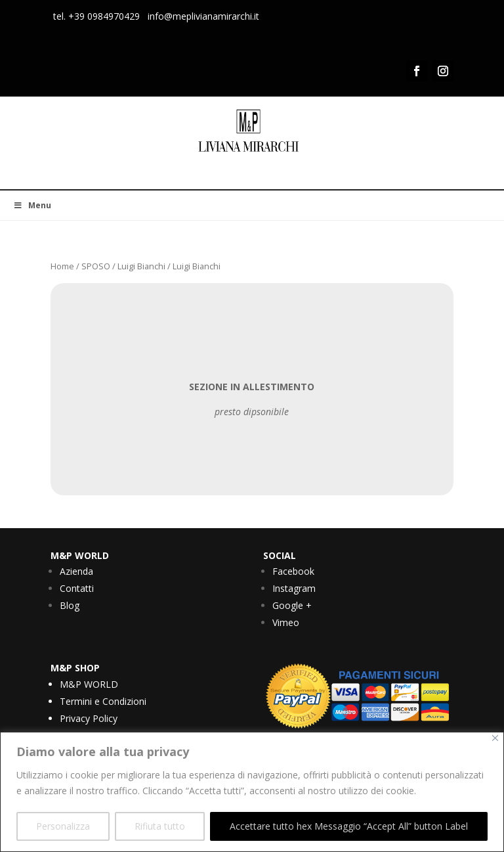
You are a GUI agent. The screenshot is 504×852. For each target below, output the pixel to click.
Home (62, 266)
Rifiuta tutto (160, 826)
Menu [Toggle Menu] (32, 205)
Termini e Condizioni (103, 701)
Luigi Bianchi (141, 266)
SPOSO (96, 266)
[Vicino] (495, 738)
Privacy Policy (89, 718)
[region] (252, 792)
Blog (70, 605)
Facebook (293, 571)
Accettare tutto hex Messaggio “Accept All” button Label (349, 826)
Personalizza (63, 826)
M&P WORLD (89, 684)
